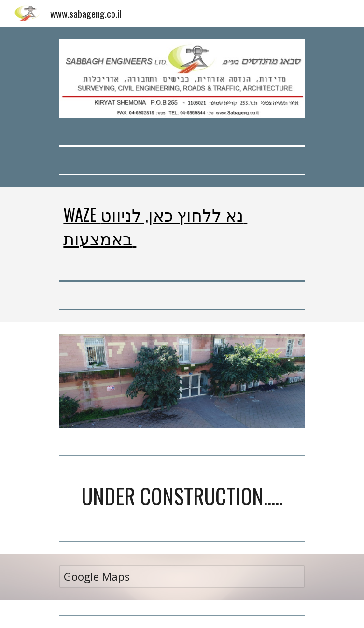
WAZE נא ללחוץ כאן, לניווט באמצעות (155, 226)
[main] (182, 226)
